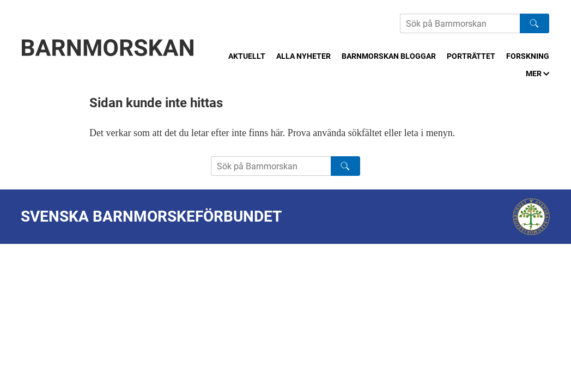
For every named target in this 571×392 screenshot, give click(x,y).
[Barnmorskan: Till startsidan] (108, 48)
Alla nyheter (303, 56)
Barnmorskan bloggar (389, 56)
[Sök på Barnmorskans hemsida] (460, 23)
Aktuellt (247, 56)
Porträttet (471, 56)
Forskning (528, 56)
